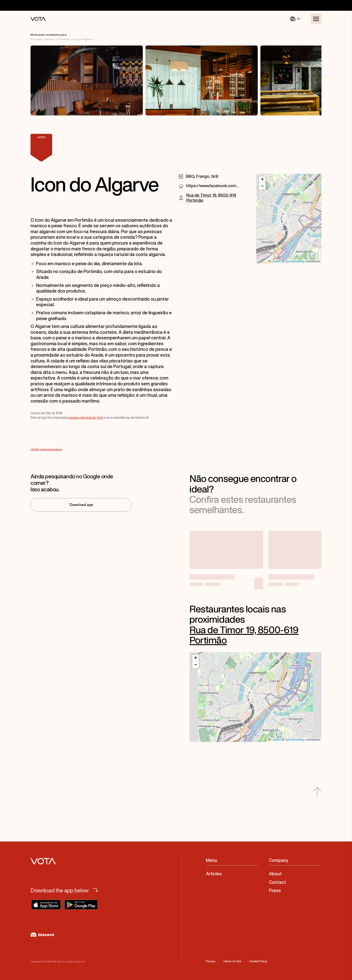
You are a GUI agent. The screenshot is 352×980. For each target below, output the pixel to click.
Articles (214, 874)
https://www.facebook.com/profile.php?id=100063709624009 (213, 186)
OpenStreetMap (295, 261)
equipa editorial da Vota (86, 418)
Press (275, 890)
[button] (262, 180)
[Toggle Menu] (316, 19)
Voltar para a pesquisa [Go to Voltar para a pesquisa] (46, 449)
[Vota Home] (38, 19)
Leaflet (274, 261)
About (275, 874)
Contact (277, 882)
